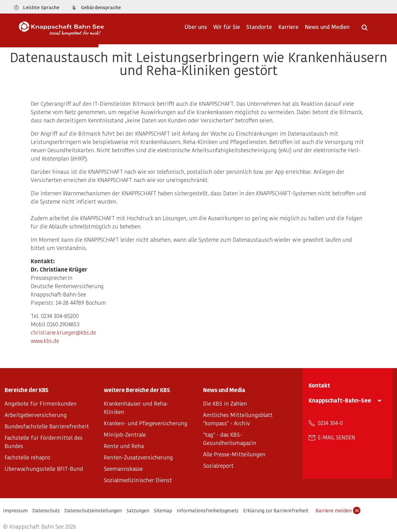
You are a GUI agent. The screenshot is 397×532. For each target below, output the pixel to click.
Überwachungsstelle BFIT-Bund (44, 468)
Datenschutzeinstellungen (93, 510)
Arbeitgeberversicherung (36, 415)
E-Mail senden (337, 437)
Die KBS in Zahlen (225, 403)
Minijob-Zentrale (125, 434)
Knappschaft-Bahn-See (340, 400)
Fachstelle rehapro (27, 457)
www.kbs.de (45, 341)
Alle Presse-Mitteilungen (234, 454)
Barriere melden (338, 510)
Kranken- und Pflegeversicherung (146, 423)
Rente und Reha (124, 446)
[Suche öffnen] (365, 30)
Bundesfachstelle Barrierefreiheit (47, 426)
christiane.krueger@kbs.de (63, 332)
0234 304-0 (330, 423)
